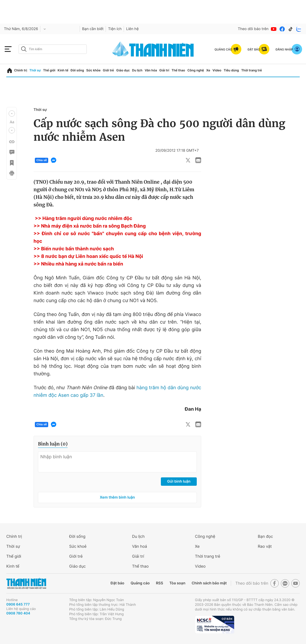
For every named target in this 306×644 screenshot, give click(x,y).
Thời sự (35, 70)
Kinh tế (63, 70)
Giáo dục (123, 70)
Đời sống (77, 70)
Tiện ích (115, 29)
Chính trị (21, 70)
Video (217, 70)
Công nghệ (196, 70)
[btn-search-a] (24, 49)
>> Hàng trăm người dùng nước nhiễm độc (83, 219)
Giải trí (164, 70)
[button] (12, 114)
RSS (159, 583)
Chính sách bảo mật (209, 583)
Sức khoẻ (78, 546)
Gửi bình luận (179, 481)
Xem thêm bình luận (117, 497)
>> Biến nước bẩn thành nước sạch (74, 249)
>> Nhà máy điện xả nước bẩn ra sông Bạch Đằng (90, 226)
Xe (208, 70)
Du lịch (137, 70)
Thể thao (178, 70)
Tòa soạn (177, 583)
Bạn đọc (265, 536)
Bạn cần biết (93, 29)
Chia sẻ (42, 160)
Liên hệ (132, 29)
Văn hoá (140, 546)
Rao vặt (265, 546)
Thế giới (49, 70)
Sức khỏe (93, 70)
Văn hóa (151, 70)
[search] (53, 49)
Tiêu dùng (231, 70)
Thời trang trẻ (252, 70)
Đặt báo (117, 583)
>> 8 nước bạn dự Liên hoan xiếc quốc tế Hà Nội (88, 256)
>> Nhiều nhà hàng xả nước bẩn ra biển (78, 264)
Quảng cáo (140, 583)
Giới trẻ (108, 70)
